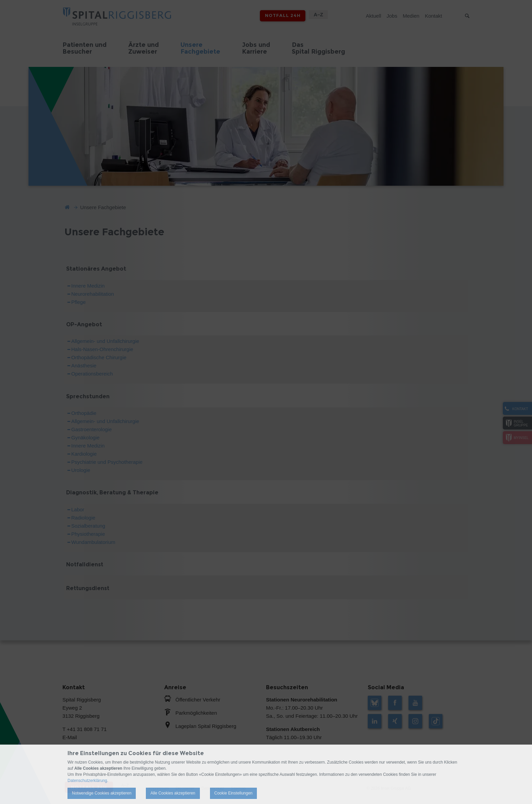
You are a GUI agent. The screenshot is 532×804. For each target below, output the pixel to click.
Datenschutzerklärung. (88, 781)
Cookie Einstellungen (234, 793)
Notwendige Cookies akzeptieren (102, 793)
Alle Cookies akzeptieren (173, 793)
